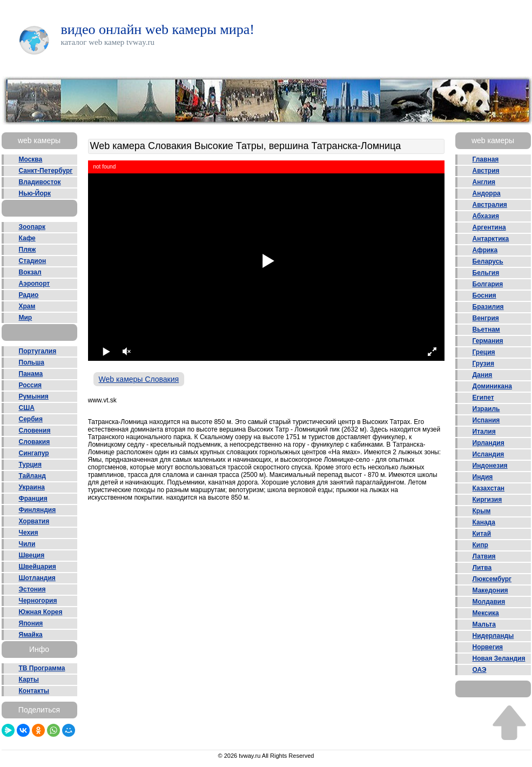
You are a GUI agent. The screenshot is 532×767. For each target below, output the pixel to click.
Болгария (488, 284)
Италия (484, 432)
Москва (31, 159)
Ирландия (489, 443)
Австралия (490, 205)
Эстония (32, 589)
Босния (484, 295)
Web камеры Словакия (139, 379)
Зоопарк (32, 227)
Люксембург (492, 579)
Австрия (486, 171)
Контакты (34, 691)
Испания (486, 420)
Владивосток (40, 182)
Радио (29, 295)
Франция (33, 499)
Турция (30, 465)
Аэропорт (35, 284)
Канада (484, 522)
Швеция (32, 555)
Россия (31, 385)
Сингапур (34, 453)
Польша (32, 362)
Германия (488, 341)
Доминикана (492, 386)
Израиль (486, 409)
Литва (482, 568)
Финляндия (38, 510)
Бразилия (488, 307)
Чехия (29, 533)
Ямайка (31, 635)
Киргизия (487, 500)
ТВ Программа (42, 668)
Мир (26, 318)
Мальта (484, 624)
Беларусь (488, 261)
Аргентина (489, 227)
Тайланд (32, 476)
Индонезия (490, 466)
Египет (483, 398)
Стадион (33, 261)
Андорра (487, 193)
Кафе (27, 238)
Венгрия (486, 318)
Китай (482, 534)
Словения (35, 430)
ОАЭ (480, 670)
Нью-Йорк (35, 193)
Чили (27, 544)
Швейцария (38, 567)
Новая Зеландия (499, 658)
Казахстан (489, 488)
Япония (31, 623)
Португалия (38, 351)
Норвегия (488, 647)
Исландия (489, 454)
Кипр (480, 545)
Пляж (28, 250)
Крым (482, 511)
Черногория (38, 601)
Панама (31, 374)
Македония (490, 590)
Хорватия (34, 521)
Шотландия (37, 578)
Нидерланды (493, 636)
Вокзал (30, 272)
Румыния (34, 396)
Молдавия (489, 602)
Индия (483, 477)
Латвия (484, 556)
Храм (27, 306)
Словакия (35, 442)
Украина (32, 487)
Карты (29, 679)
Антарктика (491, 239)
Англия (484, 182)
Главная (486, 159)
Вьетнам (486, 329)
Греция (484, 352)
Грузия (483, 364)
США (27, 408)
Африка (485, 250)
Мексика (486, 613)
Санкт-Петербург (46, 171)
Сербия (31, 419)
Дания (483, 375)
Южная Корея (41, 612)
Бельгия (486, 273)
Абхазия (486, 216)
